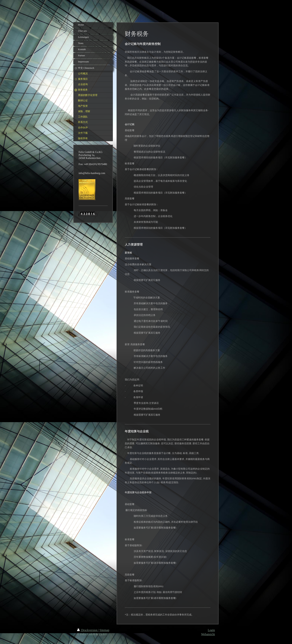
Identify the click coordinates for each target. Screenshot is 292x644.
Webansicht (208, 634)
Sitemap (104, 630)
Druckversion (88, 630)
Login (211, 630)
